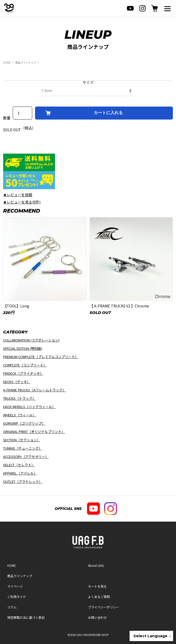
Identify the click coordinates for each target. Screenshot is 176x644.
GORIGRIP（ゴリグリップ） (24, 423)
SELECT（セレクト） (19, 465)
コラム (12, 607)
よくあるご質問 (99, 597)
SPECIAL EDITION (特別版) (23, 348)
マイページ (15, 586)
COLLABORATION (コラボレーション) (31, 340)
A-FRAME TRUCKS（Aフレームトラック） (35, 390)
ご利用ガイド (17, 597)
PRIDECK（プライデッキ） (23, 373)
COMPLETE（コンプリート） (25, 365)
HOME (7, 63)
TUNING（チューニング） (23, 448)
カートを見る (97, 586)
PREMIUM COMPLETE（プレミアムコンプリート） (41, 357)
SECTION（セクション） (22, 440)
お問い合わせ (97, 617)
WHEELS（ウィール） (20, 415)
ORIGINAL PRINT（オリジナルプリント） (34, 432)
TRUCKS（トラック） (19, 398)
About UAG (96, 565)
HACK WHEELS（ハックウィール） (29, 407)
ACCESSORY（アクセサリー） (26, 456)
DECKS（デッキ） (17, 382)
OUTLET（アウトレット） (23, 481)
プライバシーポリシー (104, 607)
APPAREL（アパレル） (20, 473)
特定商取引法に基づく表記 (26, 617)
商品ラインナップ (26, 63)
